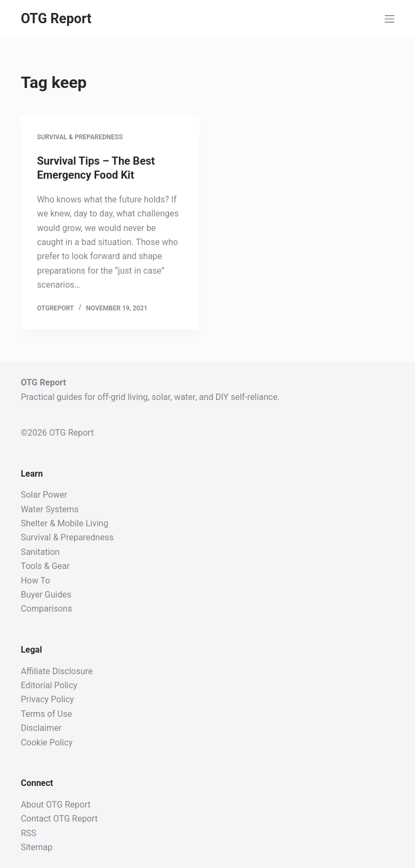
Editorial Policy (49, 685)
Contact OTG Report (59, 819)
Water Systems (49, 509)
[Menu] (390, 19)
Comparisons (46, 609)
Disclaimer (41, 728)
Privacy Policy (47, 699)
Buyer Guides (46, 595)
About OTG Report (55, 805)
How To (35, 581)
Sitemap (36, 847)
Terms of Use (46, 714)
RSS (28, 833)
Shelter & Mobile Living (64, 523)
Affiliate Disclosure (56, 671)
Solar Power (44, 495)
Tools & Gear (45, 566)
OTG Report (56, 19)
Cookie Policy (46, 742)
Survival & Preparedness (80, 137)
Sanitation (40, 552)
